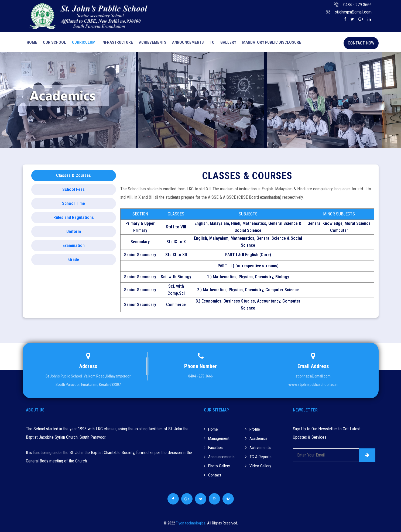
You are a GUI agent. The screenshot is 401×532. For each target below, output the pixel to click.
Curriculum (82, 43)
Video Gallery (258, 466)
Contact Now (361, 43)
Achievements (150, 43)
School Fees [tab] (73, 191)
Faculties (214, 448)
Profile (253, 430)
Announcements (185, 43)
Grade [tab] (74, 261)
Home (31, 43)
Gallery (224, 43)
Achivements (258, 448)
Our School (53, 43)
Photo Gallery (217, 466)
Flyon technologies (191, 523)
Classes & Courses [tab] (73, 177)
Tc (209, 43)
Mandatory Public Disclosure (267, 43)
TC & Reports (259, 457)
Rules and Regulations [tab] (74, 219)
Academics (257, 439)
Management (217, 439)
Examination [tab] (74, 247)
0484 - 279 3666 (357, 5)
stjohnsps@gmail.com (353, 12)
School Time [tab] (73, 205)
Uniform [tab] (74, 233)
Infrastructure (115, 43)
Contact (213, 475)
